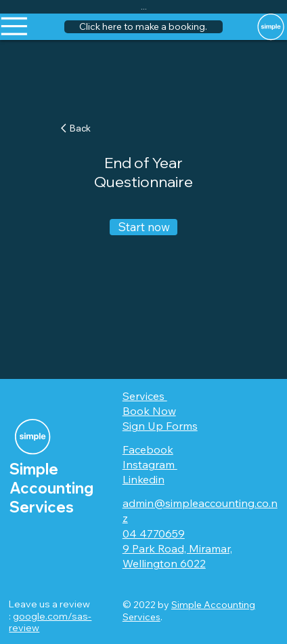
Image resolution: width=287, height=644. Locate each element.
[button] (143, 27)
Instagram (150, 464)
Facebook (148, 449)
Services (145, 396)
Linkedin (143, 479)
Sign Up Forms (160, 426)
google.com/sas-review (50, 622)
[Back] (82, 128)
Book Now (149, 411)
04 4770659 (154, 534)
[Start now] (143, 227)
